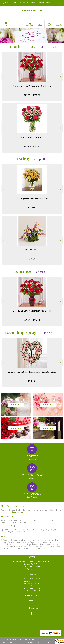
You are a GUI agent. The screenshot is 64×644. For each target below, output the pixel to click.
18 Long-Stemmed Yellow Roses (32, 198)
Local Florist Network (34, 642)
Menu (6, 26)
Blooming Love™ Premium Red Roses (32, 86)
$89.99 (32, 259)
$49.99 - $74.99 (32, 147)
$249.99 (32, 381)
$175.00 (32, 208)
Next (61, 77)
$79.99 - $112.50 (32, 95)
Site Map (47, 642)
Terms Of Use (8, 642)
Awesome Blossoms (32, 10)
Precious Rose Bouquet (32, 137)
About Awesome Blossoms (13, 506)
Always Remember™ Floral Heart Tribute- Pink (32, 372)
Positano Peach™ (32, 250)
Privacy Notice (20, 642)
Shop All (46, 47)
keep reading (18, 512)
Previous (3, 77)
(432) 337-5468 (11, 3)
